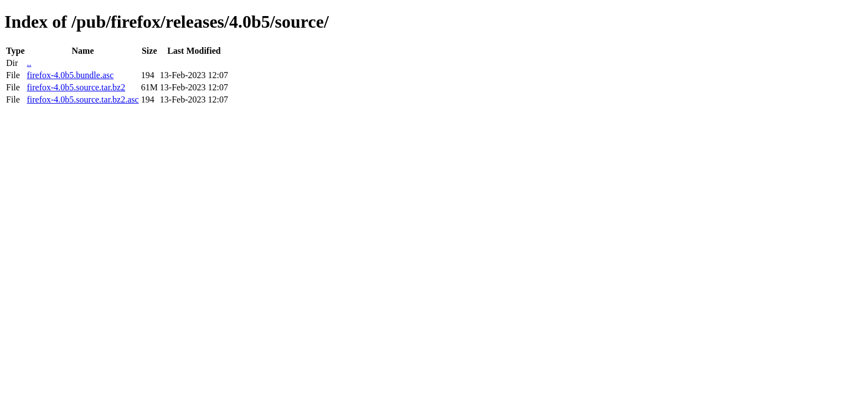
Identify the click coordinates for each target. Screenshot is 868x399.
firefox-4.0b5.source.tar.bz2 (76, 87)
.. (29, 63)
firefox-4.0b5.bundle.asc (70, 75)
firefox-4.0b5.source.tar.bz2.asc (82, 99)
